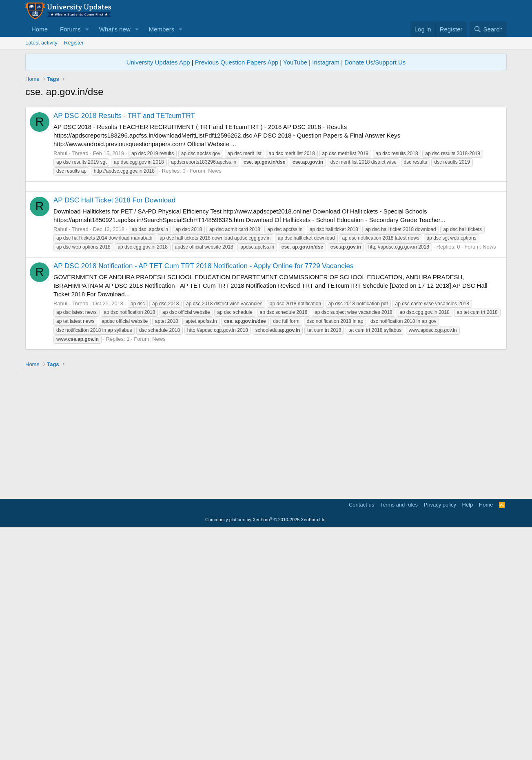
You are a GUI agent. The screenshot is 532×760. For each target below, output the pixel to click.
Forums (70, 29)
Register (74, 43)
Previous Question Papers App (237, 62)
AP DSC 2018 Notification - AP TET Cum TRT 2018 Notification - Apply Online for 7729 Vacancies (203, 494)
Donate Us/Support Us (375, 62)
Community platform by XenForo (266, 748)
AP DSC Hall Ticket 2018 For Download (114, 429)
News (215, 285)
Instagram (326, 62)
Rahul (60, 268)
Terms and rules (399, 733)
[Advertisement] (266, 160)
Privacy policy (440, 733)
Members (162, 29)
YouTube (295, 62)
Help (468, 733)
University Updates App (158, 62)
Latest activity (41, 43)
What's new (115, 29)
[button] (87, 29)
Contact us (361, 733)
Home (40, 29)
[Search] (488, 29)
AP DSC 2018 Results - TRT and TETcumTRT (124, 230)
